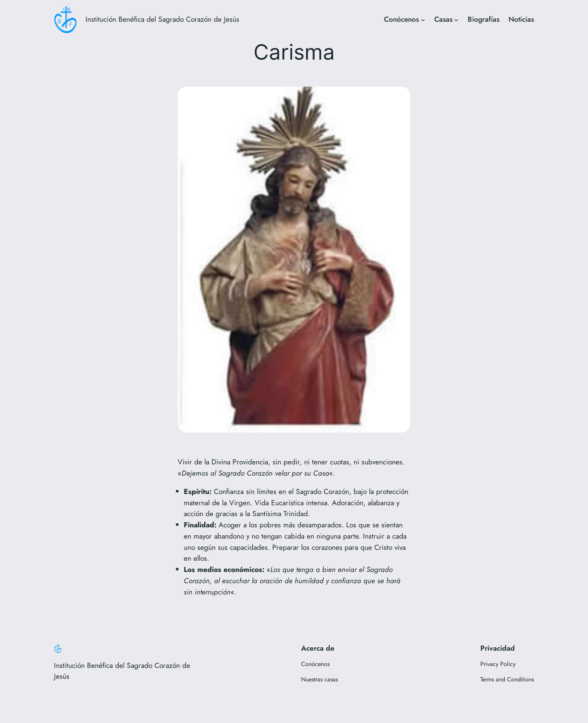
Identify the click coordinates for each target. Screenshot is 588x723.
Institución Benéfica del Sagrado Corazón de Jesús (162, 19)
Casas (443, 19)
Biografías (484, 19)
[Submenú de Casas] (456, 19)
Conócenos (401, 19)
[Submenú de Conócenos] (423, 19)
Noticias (521, 19)
